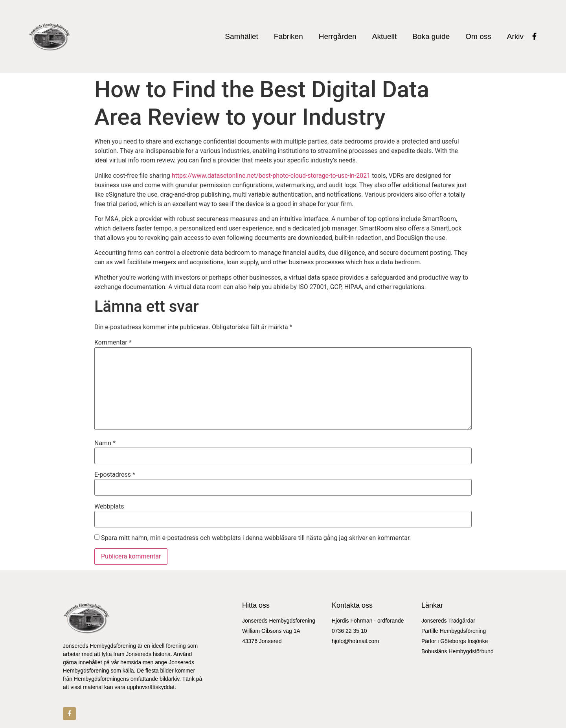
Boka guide (431, 37)
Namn (105, 443)
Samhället (242, 37)
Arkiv (515, 37)
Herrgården (338, 37)
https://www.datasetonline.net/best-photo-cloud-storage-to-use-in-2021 (271, 176)
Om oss (478, 37)
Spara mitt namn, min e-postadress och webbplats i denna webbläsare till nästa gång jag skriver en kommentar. (256, 538)
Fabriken (289, 37)
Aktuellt (384, 37)
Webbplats (109, 507)
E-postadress (115, 475)
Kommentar (113, 343)
